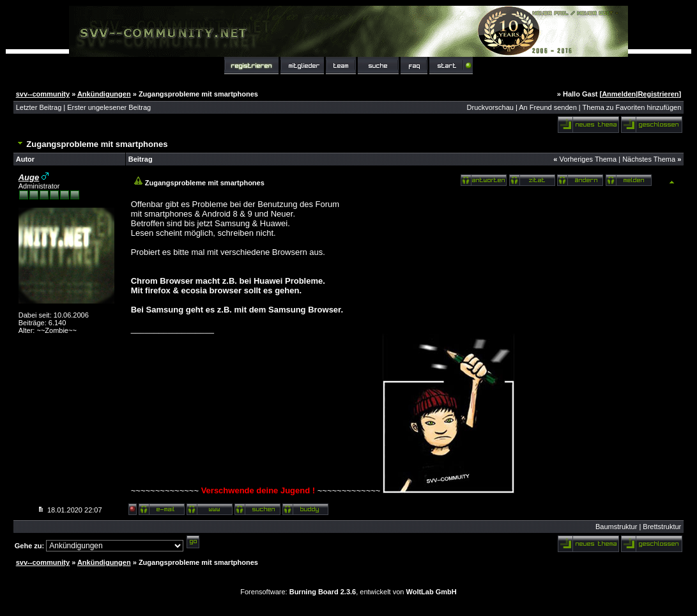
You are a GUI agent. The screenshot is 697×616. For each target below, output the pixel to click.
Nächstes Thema (649, 159)
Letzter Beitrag (39, 107)
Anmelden (619, 94)
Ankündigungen (104, 94)
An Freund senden (548, 107)
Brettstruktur (662, 527)
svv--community (43, 94)
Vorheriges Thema (588, 159)
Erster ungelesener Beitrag (109, 107)
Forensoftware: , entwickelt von (348, 592)
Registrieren (658, 94)
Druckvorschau (490, 107)
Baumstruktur (616, 527)
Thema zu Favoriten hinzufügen (632, 107)
